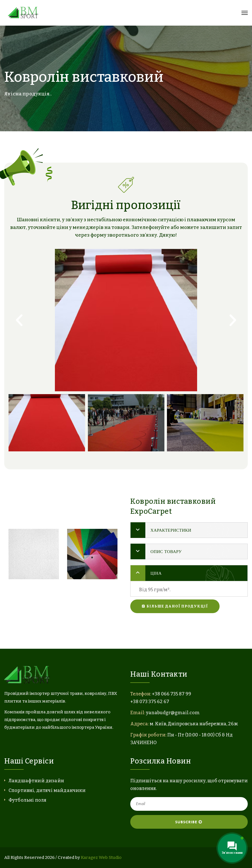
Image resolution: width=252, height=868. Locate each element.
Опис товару (166, 551)
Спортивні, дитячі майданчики (47, 790)
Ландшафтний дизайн (36, 781)
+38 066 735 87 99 (172, 694)
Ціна (156, 573)
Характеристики (171, 530)
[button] (19, 320)
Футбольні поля (27, 800)
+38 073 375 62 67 (150, 702)
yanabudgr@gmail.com (173, 713)
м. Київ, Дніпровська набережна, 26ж (194, 724)
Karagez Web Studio (101, 857)
